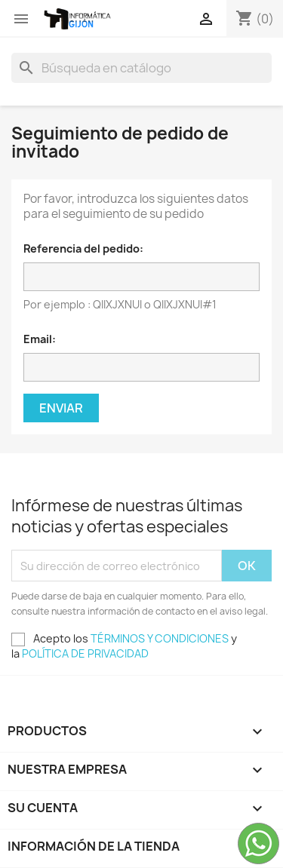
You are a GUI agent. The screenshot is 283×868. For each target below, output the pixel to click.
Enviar (61, 408)
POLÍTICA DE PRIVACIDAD (85, 653)
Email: (40, 339)
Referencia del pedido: (83, 248)
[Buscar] (141, 68)
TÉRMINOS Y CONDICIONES (160, 638)
